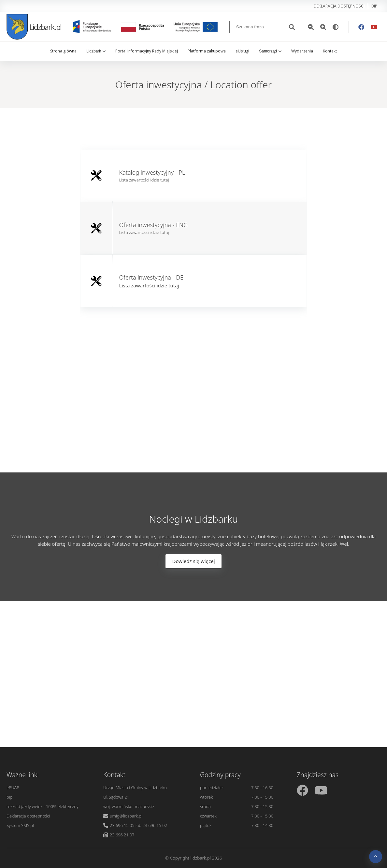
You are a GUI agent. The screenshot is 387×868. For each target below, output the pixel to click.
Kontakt (330, 51)
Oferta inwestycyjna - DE (151, 277)
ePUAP (13, 788)
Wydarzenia (302, 51)
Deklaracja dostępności (339, 6)
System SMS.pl (20, 825)
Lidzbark (96, 51)
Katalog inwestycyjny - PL (152, 172)
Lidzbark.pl (34, 27)
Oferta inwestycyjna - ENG (154, 225)
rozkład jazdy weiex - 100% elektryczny (43, 806)
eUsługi (242, 51)
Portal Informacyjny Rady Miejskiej (147, 51)
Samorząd (270, 51)
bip (374, 6)
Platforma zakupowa (207, 51)
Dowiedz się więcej (193, 561)
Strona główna (63, 51)
